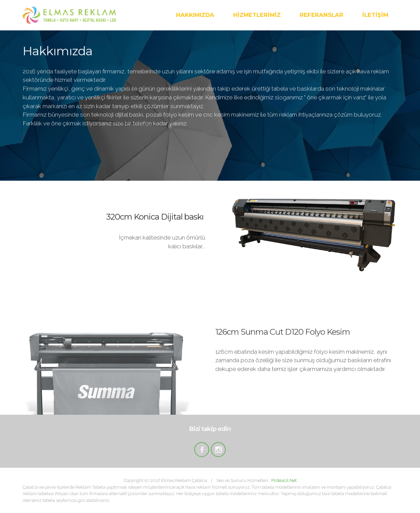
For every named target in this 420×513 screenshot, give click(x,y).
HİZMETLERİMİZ (257, 15)
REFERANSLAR (322, 15)
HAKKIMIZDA (195, 15)
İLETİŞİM (375, 15)
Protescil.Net (284, 480)
